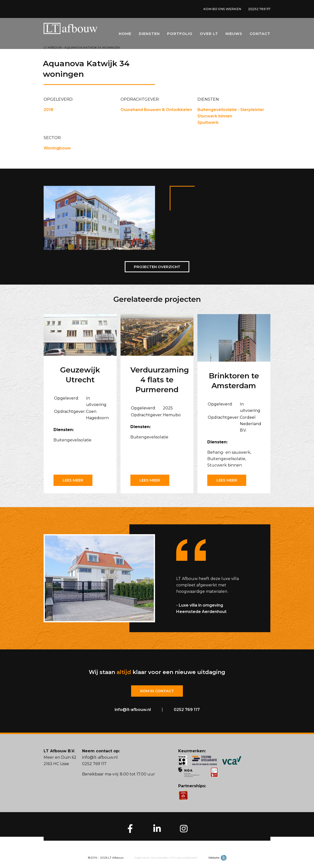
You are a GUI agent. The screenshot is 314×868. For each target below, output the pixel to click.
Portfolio (180, 35)
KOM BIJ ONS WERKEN (217, 10)
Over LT (209, 35)
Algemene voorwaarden (151, 858)
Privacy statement (184, 858)
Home (125, 35)
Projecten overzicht (157, 267)
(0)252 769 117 (258, 10)
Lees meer (74, 480)
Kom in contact (157, 691)
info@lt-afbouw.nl (133, 710)
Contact (260, 35)
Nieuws (234, 35)
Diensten (149, 35)
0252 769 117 (187, 710)
